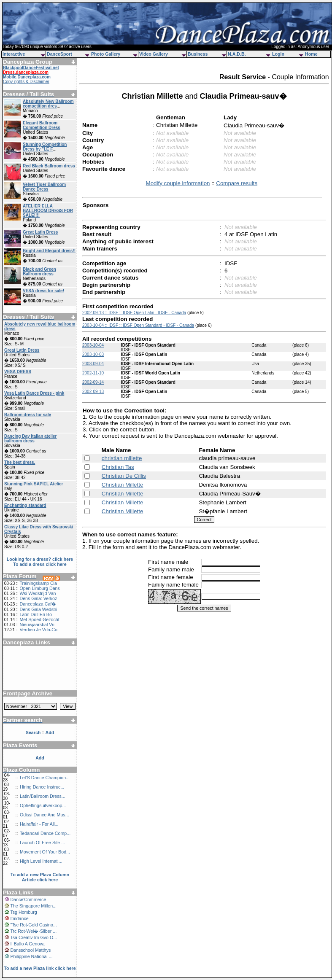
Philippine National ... (31, 956)
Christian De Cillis (124, 476)
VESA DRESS (18, 372)
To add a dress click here (40, 564)
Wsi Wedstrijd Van (38, 593)
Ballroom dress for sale (28, 415)
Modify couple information (178, 183)
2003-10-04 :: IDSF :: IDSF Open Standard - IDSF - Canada (138, 325)
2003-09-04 (93, 364)
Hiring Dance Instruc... (42, 787)
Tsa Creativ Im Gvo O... (34, 937)
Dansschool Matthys (30, 950)
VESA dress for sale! (43, 291)
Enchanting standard (25, 505)
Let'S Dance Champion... (45, 778)
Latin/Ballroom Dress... (43, 796)
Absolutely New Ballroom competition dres (48, 104)
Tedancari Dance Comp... (45, 833)
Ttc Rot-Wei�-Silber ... (33, 931)
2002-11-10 (93, 373)
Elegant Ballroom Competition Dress (42, 125)
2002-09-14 (93, 382)
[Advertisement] (40, 665)
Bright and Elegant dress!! (49, 251)
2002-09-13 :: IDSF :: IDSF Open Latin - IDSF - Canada (134, 313)
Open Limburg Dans (39, 588)
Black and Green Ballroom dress (39, 272)
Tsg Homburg (23, 912)
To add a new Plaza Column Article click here (40, 877)
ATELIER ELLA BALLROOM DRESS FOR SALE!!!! (48, 211)
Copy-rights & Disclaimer (26, 82)
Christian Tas (118, 467)
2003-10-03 (93, 354)
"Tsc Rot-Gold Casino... (33, 925)
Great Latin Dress (40, 232)
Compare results (237, 183)
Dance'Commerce (28, 899)
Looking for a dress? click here (40, 559)
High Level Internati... (41, 861)
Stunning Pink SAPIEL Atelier (34, 484)
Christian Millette (123, 485)
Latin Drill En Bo (35, 614)
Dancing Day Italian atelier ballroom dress (31, 439)
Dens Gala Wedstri (38, 609)
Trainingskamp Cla (38, 583)
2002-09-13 (93, 392)
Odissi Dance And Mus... (45, 815)
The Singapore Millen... (33, 906)
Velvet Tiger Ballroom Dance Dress (44, 187)
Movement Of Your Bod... (45, 852)
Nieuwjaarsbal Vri (37, 625)
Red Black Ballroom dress (49, 166)
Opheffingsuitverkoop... (43, 805)
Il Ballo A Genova (27, 944)
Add (40, 758)
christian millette (122, 458)
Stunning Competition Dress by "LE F (45, 147)
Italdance (19, 918)
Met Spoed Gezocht (39, 619)
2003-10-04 (93, 345)
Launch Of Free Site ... (42, 843)
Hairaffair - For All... (39, 824)
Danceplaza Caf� (38, 604)
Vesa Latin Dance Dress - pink (34, 393)
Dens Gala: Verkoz (38, 598)
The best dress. (20, 462)
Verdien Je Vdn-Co (38, 630)
